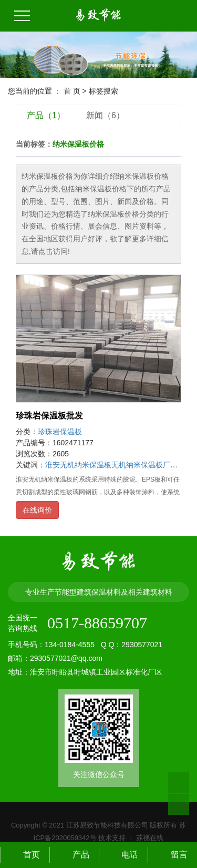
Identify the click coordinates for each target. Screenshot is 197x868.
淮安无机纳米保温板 (78, 465)
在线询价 (37, 510)
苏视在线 (149, 838)
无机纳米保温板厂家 (144, 465)
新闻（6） (105, 115)
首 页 (72, 91)
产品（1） (46, 115)
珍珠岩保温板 (60, 432)
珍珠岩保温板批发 (49, 416)
